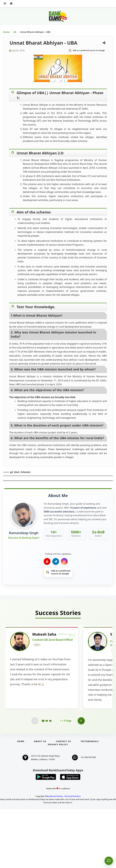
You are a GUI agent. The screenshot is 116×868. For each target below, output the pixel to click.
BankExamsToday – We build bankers (64, 855)
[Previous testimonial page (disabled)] (35, 779)
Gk (15, 32)
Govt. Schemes (22, 472)
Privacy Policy (58, 803)
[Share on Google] (87, 51)
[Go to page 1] (43, 779)
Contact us (63, 800)
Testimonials (90, 800)
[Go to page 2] (47, 779)
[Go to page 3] (50, 779)
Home (6, 32)
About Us (40, 800)
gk (12, 472)
